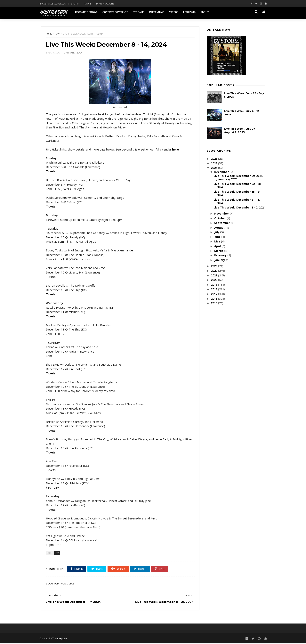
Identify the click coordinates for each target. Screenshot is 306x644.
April (218, 246)
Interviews (158, 12)
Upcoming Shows (88, 12)
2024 (214, 168)
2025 (214, 163)
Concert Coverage (117, 12)
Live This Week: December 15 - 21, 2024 (237, 193)
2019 (214, 285)
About (206, 12)
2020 (214, 280)
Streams (140, 12)
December (222, 172)
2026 (214, 159)
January (220, 260)
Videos (175, 12)
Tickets (51, 172)
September (222, 223)
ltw (58, 34)
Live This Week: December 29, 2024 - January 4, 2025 (239, 178)
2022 (214, 271)
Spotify (77, 4)
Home (49, 34)
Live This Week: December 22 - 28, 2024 (237, 186)
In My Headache (106, 4)
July (217, 232)
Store (89, 4)
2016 (214, 299)
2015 (214, 303)
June (218, 237)
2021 (214, 275)
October (220, 218)
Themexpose (61, 639)
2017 (214, 294)
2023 (214, 266)
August (220, 228)
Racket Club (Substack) (54, 4)
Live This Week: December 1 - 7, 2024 (239, 208)
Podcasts (190, 12)
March (219, 251)
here (175, 150)
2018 (214, 289)
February (221, 255)
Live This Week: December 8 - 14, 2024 (237, 201)
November (222, 214)
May (217, 242)
